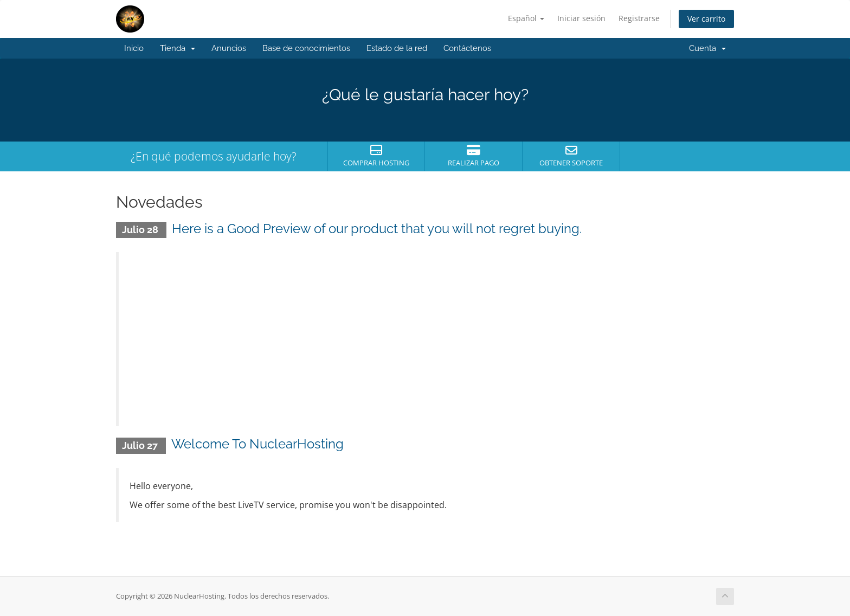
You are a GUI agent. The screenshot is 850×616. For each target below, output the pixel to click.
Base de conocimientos (306, 48)
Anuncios (229, 48)
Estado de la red (397, 48)
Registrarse (639, 18)
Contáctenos (467, 48)
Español (526, 18)
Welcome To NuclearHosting (257, 444)
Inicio (134, 48)
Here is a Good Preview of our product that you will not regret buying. (377, 229)
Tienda (178, 48)
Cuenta (707, 48)
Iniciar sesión (581, 18)
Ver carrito (706, 19)
